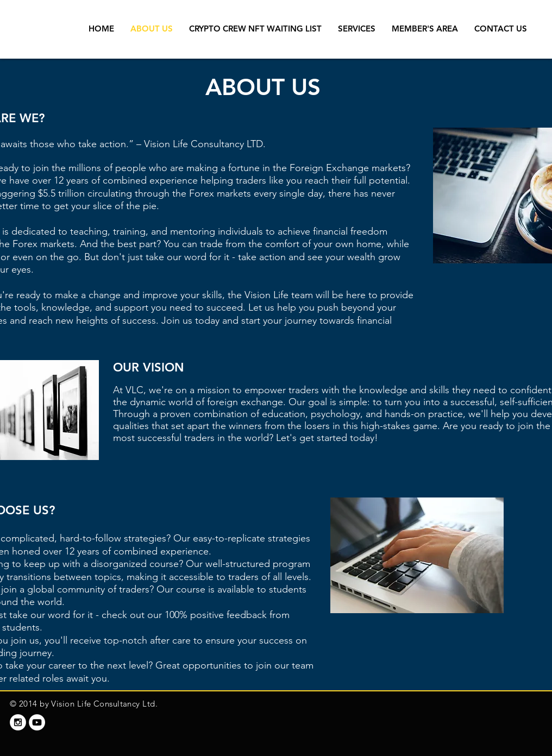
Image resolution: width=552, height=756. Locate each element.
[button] (357, 29)
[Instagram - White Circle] (18, 722)
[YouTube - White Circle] (37, 722)
